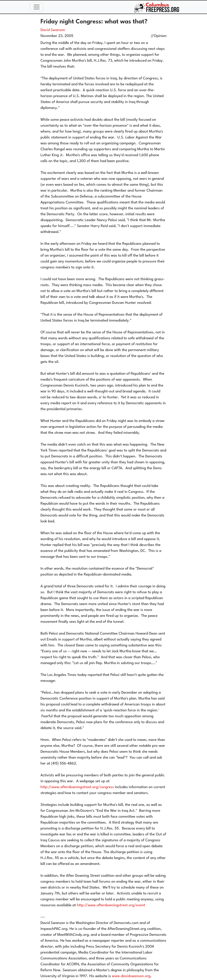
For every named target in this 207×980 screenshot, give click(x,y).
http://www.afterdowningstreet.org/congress (77, 787)
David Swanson (53, 30)
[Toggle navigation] (37, 7)
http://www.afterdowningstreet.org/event (111, 905)
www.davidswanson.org (131, 976)
